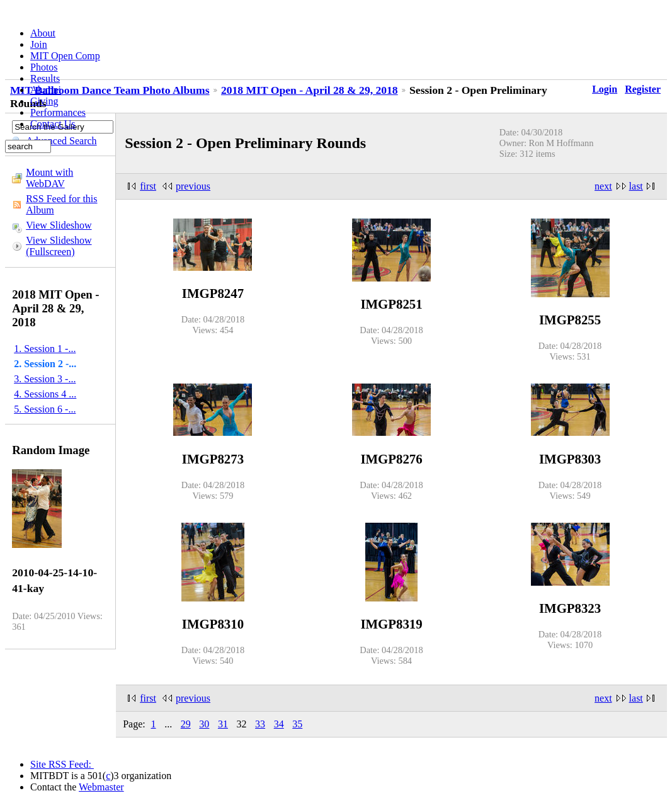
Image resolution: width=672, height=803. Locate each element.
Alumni (46, 90)
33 (260, 724)
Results (45, 78)
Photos (44, 67)
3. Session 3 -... (45, 379)
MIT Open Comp (65, 56)
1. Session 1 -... (45, 349)
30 (204, 724)
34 (279, 724)
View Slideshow (59, 225)
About (43, 33)
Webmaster (101, 787)
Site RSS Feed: (62, 764)
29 (186, 724)
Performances (58, 112)
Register (643, 89)
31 (223, 724)
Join (39, 44)
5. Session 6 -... (45, 409)
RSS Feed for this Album (61, 204)
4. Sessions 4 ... (45, 394)
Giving (44, 101)
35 (297, 724)
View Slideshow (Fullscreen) (59, 246)
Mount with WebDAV (49, 178)
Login (605, 89)
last (636, 186)
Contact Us (53, 124)
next (603, 186)
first (148, 186)
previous (193, 186)
